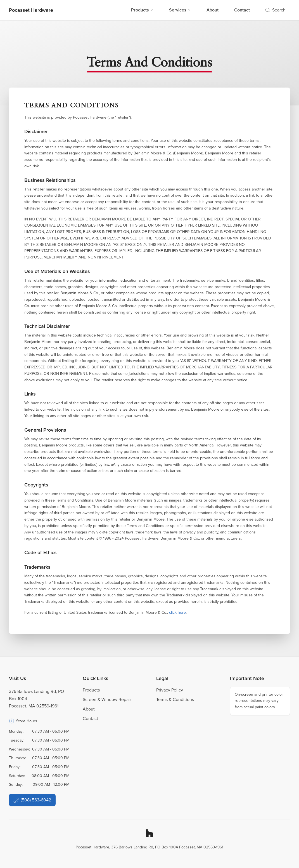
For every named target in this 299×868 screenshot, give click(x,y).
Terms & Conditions (175, 699)
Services (180, 10)
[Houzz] (149, 833)
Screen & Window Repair (107, 699)
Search (276, 10)
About (213, 10)
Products (142, 10)
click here (177, 612)
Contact (242, 10)
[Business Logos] (31, 10)
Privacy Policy (170, 690)
